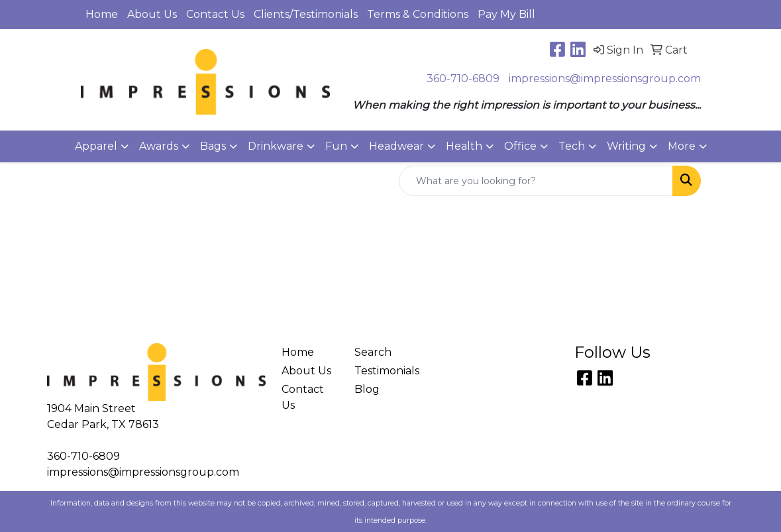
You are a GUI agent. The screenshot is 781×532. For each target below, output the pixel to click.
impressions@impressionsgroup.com (605, 79)
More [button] (682, 146)
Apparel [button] (96, 146)
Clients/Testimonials (306, 14)
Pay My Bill (506, 14)
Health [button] (464, 146)
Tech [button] (572, 146)
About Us (152, 14)
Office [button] (520, 146)
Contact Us (215, 14)
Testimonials (383, 371)
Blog (367, 389)
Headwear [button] (396, 146)
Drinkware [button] (276, 146)
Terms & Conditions (418, 14)
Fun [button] (336, 146)
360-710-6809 (463, 79)
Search (373, 352)
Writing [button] (626, 146)
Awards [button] (159, 146)
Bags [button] (213, 146)
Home (102, 14)
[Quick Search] (536, 181)
